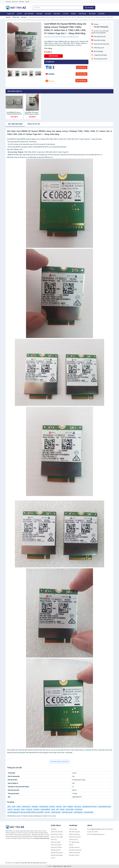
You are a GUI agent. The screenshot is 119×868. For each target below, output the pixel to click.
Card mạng (24, 17)
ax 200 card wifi (56, 812)
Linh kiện (48, 14)
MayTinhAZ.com (58, 866)
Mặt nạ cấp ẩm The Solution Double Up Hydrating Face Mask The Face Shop (34, 816)
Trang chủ (8, 2)
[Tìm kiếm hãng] (58, 8)
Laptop (19, 14)
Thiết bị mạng (16, 17)
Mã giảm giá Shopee (57, 855)
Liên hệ (27, 2)
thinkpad (70, 807)
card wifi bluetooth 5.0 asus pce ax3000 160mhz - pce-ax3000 (25, 812)
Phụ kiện (39, 14)
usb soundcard (44, 807)
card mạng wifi (78, 812)
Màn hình (57, 14)
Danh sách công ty (56, 845)
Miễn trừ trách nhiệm (57, 837)
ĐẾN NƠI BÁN (53, 56)
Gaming (73, 14)
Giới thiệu (21, 2)
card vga (52, 807)
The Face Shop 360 (24, 863)
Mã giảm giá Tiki (56, 850)
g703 (9, 807)
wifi (57, 810)
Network (101, 14)
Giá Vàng (33, 863)
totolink (62, 810)
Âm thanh (92, 14)
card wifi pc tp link (67, 812)
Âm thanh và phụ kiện (75, 850)
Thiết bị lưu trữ (73, 840)
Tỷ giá (17, 863)
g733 (14, 807)
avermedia (35, 807)
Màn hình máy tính (74, 832)
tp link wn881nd (45, 810)
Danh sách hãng (56, 842)
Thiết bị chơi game (74, 834)
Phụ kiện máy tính (74, 855)
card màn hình (26, 807)
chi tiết (34, 124)
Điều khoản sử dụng (57, 834)
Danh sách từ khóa (56, 847)
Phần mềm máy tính (75, 837)
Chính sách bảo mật (57, 832)
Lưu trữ (65, 14)
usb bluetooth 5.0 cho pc (89, 807)
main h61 (59, 807)
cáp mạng (17, 810)
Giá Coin (44, 863)
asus (65, 807)
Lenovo (50, 37)
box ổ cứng (77, 807)
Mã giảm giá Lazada (57, 853)
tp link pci (36, 810)
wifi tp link (29, 810)
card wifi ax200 (89, 812)
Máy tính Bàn (29, 14)
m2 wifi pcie (79, 810)
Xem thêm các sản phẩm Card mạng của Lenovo (65, 37)
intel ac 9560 (70, 810)
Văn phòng (82, 14)
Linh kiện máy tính (74, 847)
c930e (19, 807)
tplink (53, 810)
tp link (23, 810)
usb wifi (10, 810)
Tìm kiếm (89, 8)
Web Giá (39, 863)
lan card (47, 812)
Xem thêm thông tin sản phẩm (59, 762)
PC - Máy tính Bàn (74, 842)
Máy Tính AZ (67, 866)
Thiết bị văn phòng (74, 853)
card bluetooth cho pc (104, 807)
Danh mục (15, 2)
